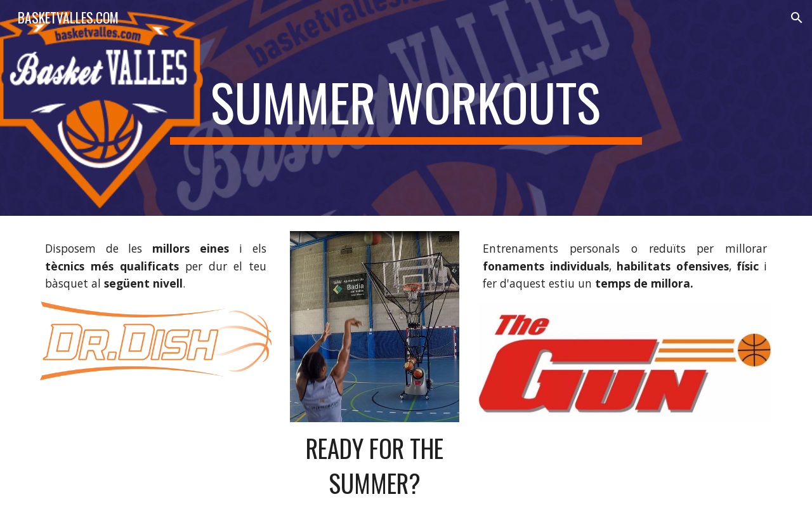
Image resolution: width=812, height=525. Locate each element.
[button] (797, 18)
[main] (406, 108)
